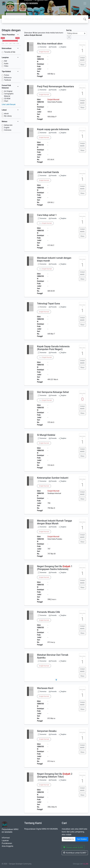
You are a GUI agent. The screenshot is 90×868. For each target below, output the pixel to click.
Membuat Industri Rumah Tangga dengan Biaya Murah (54, 522)
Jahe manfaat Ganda (48, 172)
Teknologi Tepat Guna (48, 304)
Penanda (54, 47)
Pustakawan (7, 843)
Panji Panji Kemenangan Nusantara (55, 86)
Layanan (5, 840)
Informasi (6, 838)
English (7, 128)
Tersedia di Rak (10, 52)
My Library (8, 116)
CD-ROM (7, 99)
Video (6, 66)
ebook (6, 114)
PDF (6, 61)
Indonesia (8, 130)
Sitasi (82, 65)
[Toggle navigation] (85, 3)
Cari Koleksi (82, 839)
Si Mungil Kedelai (46, 435)
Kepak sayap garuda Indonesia (53, 129)
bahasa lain (8, 125)
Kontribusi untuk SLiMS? (75, 853)
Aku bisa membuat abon (50, 44)
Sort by (69, 30)
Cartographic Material (9, 95)
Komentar (42, 47)
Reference (8, 78)
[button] (56, 680)
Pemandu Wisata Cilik (48, 612)
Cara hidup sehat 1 (47, 215)
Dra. (45, 223)
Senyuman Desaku (47, 731)
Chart (6, 101)
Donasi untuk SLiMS (73, 847)
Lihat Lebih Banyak (9, 104)
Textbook (7, 80)
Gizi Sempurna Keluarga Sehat (53, 392)
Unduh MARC (82, 59)
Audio (6, 64)
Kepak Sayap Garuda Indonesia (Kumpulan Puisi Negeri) (53, 348)
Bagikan (63, 47)
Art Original (8, 91)
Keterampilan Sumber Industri (53, 478)
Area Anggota (7, 846)
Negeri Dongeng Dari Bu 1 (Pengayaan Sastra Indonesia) (55, 568)
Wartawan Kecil (45, 688)
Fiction (7, 75)
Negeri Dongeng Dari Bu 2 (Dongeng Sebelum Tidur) (55, 775)
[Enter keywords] (69, 839)
